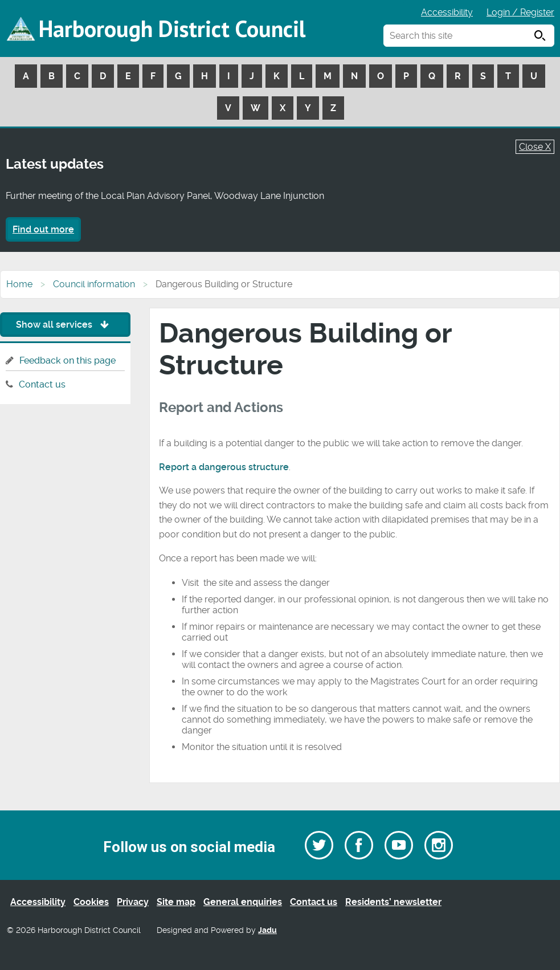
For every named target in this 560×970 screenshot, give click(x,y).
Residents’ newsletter (393, 902)
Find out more (43, 229)
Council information (94, 284)
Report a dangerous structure (224, 467)
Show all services (65, 325)
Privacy (133, 902)
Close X (535, 147)
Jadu (267, 930)
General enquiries (243, 902)
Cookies (91, 902)
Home (19, 284)
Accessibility (447, 12)
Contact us (42, 384)
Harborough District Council (172, 28)
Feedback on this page (68, 360)
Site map (176, 902)
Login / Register (520, 12)
